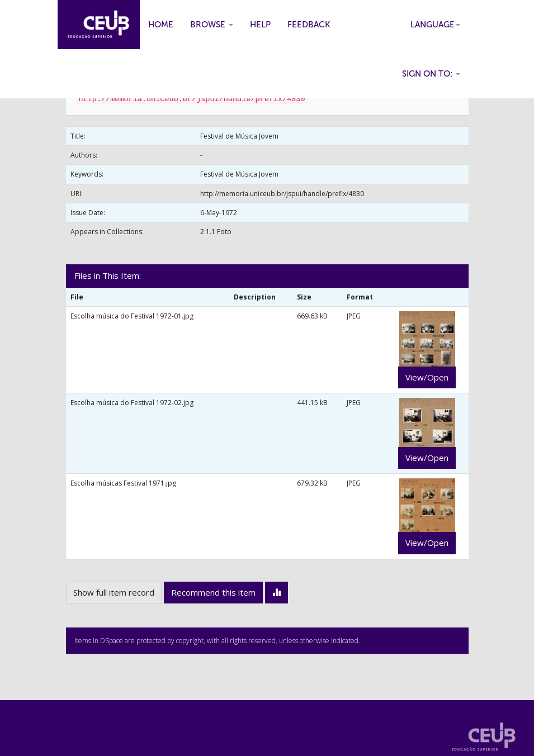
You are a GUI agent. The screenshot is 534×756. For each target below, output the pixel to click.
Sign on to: (431, 74)
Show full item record (114, 592)
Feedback (309, 25)
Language (435, 25)
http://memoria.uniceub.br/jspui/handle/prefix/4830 (282, 194)
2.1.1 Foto (216, 232)
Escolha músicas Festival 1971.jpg (123, 483)
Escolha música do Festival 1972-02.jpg (132, 403)
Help (260, 25)
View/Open (427, 377)
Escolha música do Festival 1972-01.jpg (132, 316)
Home (161, 25)
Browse (212, 25)
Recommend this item (213, 592)
